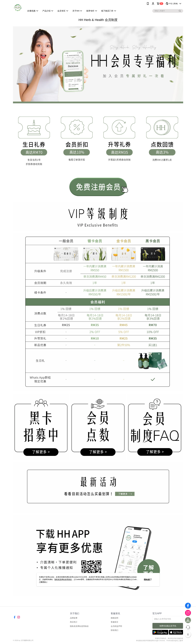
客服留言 (115, 622)
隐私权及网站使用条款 (79, 626)
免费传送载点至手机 (168, 626)
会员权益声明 (116, 626)
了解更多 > (43, 582)
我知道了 (148, 580)
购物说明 (115, 618)
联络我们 (115, 630)
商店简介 (74, 622)
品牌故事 (74, 618)
